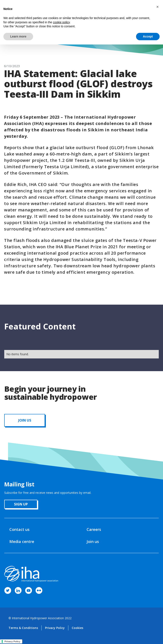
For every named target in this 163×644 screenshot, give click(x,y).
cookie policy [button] (61, 22)
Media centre (22, 541)
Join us (93, 541)
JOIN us (25, 420)
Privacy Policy (55, 628)
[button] (157, 7)
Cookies (77, 628)
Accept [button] (148, 36)
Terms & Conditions (23, 628)
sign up (21, 504)
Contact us (19, 529)
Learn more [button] (18, 36)
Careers (94, 529)
